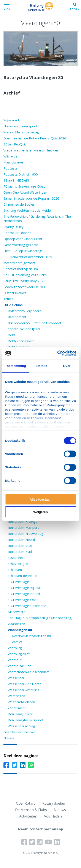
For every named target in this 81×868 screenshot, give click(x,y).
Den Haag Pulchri (21, 714)
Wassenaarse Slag (21, 726)
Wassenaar (16, 678)
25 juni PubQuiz (15, 144)
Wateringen (16, 696)
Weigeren (40, 512)
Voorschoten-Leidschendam (29, 672)
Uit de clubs (13, 305)
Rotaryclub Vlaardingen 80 (32, 636)
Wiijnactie (10, 156)
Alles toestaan (41, 499)
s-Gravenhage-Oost (23, 600)
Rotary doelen (54, 803)
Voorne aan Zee (20, 666)
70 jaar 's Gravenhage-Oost (24, 186)
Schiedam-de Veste (22, 576)
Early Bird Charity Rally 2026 (24, 281)
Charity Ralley (13, 227)
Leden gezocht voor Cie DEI (24, 287)
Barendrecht (17, 317)
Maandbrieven (14, 162)
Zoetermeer (17, 708)
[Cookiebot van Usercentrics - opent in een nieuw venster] (58, 353)
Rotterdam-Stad (20, 546)
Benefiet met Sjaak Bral (21, 269)
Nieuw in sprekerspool (20, 126)
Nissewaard (17, 612)
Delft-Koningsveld (21, 341)
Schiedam (15, 570)
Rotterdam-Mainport (23, 527)
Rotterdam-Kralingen (24, 521)
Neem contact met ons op (40, 829)
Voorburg (15, 648)
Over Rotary (26, 803)
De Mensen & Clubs (31, 810)
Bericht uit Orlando (17, 233)
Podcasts (10, 168)
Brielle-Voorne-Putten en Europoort (35, 323)
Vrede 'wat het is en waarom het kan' (31, 150)
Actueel (9, 299)
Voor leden (53, 816)
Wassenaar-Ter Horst (24, 684)
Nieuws (9, 738)
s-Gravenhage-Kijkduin (25, 588)
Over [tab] (67, 366)
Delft (11, 335)
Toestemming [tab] (16, 366)
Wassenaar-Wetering (24, 690)
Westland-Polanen (21, 702)
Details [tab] (42, 366)
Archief (17, 642)
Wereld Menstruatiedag (21, 132)
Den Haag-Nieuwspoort (26, 720)
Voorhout (15, 660)
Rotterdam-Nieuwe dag (25, 533)
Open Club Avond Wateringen (25, 192)
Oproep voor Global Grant (23, 239)
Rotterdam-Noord (21, 539)
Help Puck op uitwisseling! (23, 251)
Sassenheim (17, 558)
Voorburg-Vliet (19, 654)
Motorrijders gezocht (19, 263)
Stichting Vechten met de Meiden (28, 210)
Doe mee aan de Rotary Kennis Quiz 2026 (35, 138)
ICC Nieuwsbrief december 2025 (28, 257)
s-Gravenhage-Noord (24, 594)
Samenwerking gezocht (21, 245)
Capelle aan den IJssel (24, 329)
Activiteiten (28, 816)
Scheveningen (18, 564)
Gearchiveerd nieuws (19, 732)
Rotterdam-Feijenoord (25, 311)
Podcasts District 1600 (21, 174)
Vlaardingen (16, 624)
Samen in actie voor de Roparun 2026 (31, 198)
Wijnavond (11, 120)
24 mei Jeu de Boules (19, 204)
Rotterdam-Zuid (20, 552)
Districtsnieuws (15, 293)
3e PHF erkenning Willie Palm (25, 275)
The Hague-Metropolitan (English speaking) (40, 618)
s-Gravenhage (18, 582)
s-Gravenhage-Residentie (27, 606)
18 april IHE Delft (16, 180)
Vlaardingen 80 (20, 630)
